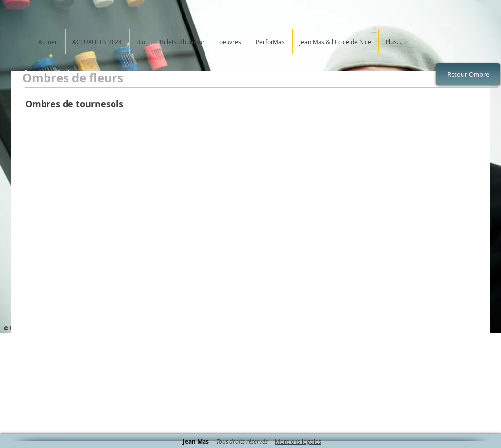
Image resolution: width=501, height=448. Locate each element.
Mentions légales (298, 441)
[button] (100, 185)
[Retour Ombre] (468, 74)
